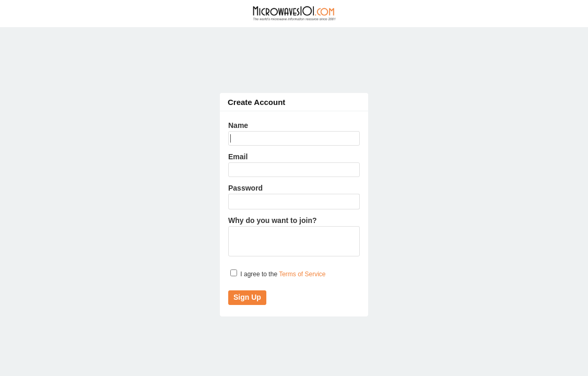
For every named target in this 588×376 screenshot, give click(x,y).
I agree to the (278, 274)
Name (238, 125)
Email (238, 157)
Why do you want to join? (273, 220)
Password (245, 188)
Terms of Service (302, 274)
